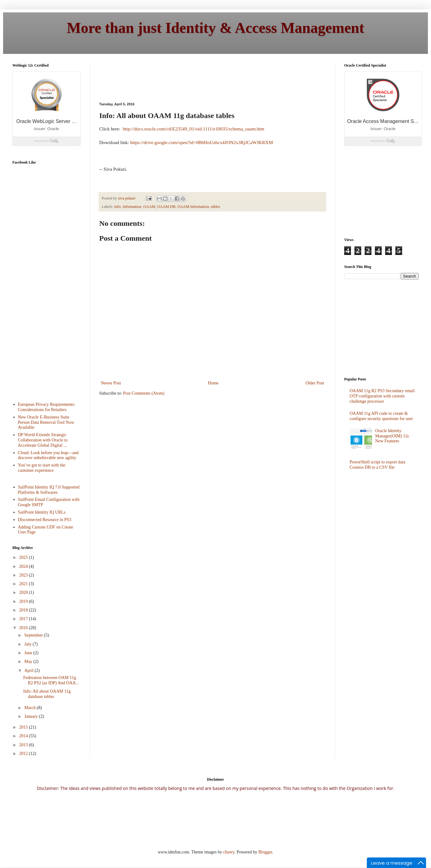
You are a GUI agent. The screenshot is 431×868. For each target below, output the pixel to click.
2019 (24, 601)
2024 (24, 566)
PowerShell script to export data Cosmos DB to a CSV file (378, 465)
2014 (24, 736)
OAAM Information (193, 207)
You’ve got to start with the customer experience (42, 468)
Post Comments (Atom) (144, 393)
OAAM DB (166, 207)
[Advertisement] (37, 297)
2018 (24, 610)
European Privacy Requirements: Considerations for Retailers (47, 407)
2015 (24, 727)
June (29, 653)
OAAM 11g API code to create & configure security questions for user (382, 416)
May (29, 662)
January (31, 716)
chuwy (229, 852)
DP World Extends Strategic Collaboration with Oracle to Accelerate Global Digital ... (43, 440)
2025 (24, 557)
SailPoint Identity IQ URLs (42, 512)
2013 (24, 745)
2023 (24, 575)
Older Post (315, 383)
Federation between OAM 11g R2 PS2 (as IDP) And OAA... (51, 680)
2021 (24, 584)
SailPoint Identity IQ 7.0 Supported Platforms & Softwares (49, 490)
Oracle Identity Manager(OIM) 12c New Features (392, 436)
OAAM (149, 207)
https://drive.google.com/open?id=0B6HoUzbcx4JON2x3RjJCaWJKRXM (202, 142)
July (28, 644)
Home (213, 383)
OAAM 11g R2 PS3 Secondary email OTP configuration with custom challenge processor (382, 396)
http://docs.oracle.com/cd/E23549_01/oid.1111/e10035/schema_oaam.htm (194, 129)
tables (215, 207)
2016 (24, 628)
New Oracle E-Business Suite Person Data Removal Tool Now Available (46, 422)
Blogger (265, 852)
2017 (24, 619)
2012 (24, 754)
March (30, 708)
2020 (24, 592)
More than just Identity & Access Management (216, 28)
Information (132, 207)
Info (117, 207)
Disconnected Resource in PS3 (45, 520)
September (34, 635)
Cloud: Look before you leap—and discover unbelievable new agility (48, 455)
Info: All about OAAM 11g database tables (47, 694)
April (29, 671)
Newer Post (111, 383)
